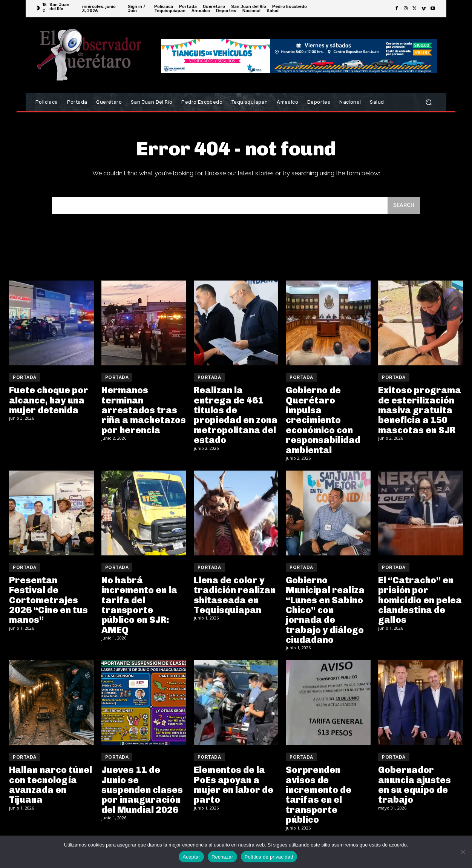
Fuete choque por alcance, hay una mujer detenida (49, 402)
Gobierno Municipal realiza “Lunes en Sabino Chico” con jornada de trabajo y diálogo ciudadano (325, 611)
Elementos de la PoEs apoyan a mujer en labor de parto (234, 786)
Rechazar (222, 857)
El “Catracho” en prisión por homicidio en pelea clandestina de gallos (420, 601)
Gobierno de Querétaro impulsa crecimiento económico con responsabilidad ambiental (323, 421)
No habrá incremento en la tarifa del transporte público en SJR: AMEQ (139, 606)
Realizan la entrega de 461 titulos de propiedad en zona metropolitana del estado (236, 416)
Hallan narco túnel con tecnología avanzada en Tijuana (51, 786)
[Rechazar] (463, 852)
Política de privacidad (269, 857)
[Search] (403, 206)
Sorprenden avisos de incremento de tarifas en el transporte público (319, 796)
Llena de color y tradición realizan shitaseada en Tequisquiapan (235, 596)
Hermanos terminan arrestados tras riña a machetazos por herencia (144, 412)
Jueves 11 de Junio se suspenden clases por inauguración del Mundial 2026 (142, 791)
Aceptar (191, 857)
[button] (428, 102)
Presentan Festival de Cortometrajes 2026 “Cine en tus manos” (48, 601)
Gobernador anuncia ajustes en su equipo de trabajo (415, 786)
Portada (25, 379)
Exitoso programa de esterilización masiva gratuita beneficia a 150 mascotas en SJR (420, 412)
